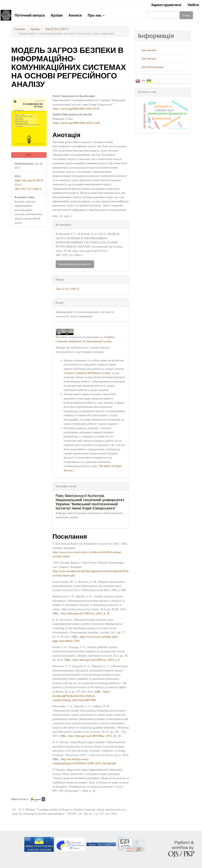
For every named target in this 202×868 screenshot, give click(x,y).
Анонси (75, 15)
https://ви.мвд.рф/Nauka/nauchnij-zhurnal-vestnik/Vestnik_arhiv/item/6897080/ (82, 696)
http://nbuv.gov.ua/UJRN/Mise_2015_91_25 (94, 736)
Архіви (57, 15)
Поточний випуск (30, 15)
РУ (144, 81)
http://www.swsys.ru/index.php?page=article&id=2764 (85, 639)
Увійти (193, 5)
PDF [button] (29, 155)
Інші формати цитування (75, 264)
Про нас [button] (96, 15)
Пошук (186, 15)
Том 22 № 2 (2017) (57, 29)
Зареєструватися (166, 5)
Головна (20, 29)
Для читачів (149, 50)
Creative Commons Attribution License (87, 373)
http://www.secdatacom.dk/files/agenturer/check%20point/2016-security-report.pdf (91, 573)
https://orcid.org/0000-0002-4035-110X (76, 123)
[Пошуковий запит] (163, 15)
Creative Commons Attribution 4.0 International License (85, 339)
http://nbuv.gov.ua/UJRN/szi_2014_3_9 (96, 660)
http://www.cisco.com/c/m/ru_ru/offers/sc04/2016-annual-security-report (87, 554)
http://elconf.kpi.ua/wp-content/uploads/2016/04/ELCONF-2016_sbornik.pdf (84, 761)
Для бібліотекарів (152, 67)
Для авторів (149, 58)
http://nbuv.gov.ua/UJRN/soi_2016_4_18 (85, 613)
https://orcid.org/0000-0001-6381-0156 (76, 109)
